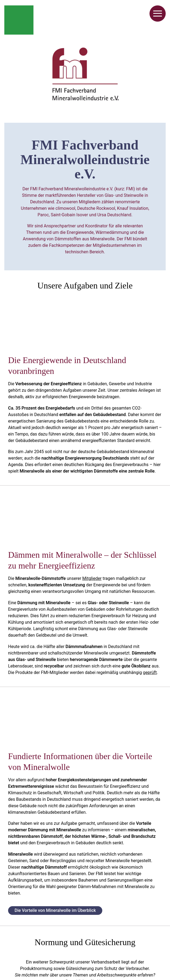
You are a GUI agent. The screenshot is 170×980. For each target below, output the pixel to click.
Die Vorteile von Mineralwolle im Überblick (55, 910)
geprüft (150, 672)
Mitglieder (92, 578)
